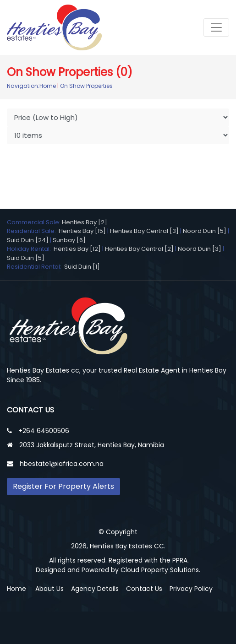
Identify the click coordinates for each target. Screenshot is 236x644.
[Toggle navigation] (216, 27)
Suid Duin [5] (26, 258)
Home (48, 86)
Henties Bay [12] (77, 249)
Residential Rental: (36, 267)
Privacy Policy (191, 589)
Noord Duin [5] (205, 231)
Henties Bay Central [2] (139, 249)
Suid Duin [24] (28, 240)
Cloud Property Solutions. (160, 570)
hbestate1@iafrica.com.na (62, 464)
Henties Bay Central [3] (144, 231)
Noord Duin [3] (200, 249)
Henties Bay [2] (85, 222)
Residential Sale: (33, 231)
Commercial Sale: (34, 222)
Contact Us (144, 589)
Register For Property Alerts (63, 486)
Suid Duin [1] (82, 267)
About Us (49, 589)
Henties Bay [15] (82, 231)
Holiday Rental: (30, 249)
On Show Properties (86, 86)
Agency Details (95, 589)
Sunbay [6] (69, 240)
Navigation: (23, 86)
